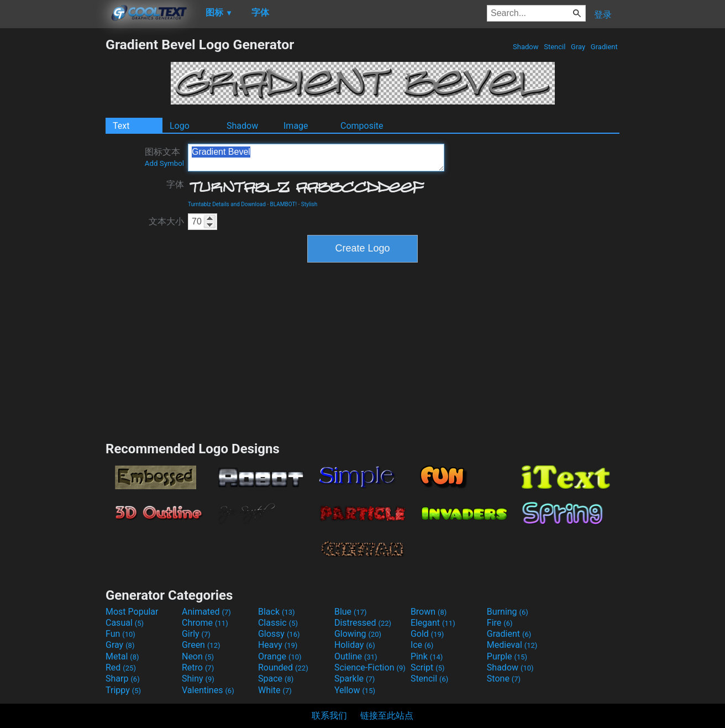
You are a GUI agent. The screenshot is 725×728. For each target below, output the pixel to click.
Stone (504, 679)
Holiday (355, 645)
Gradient (604, 47)
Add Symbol (164, 163)
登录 (603, 15)
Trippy (123, 690)
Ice (422, 645)
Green (201, 645)
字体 (175, 184)
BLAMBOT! (284, 204)
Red (121, 667)
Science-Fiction (370, 667)
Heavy (278, 645)
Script (428, 667)
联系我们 (329, 716)
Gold (427, 634)
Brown (429, 612)
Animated (206, 612)
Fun (120, 634)
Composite (362, 126)
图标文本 (164, 157)
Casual (125, 623)
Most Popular (132, 612)
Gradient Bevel (316, 158)
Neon (198, 656)
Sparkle (354, 679)
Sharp (123, 679)
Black (277, 612)
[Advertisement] (52, 202)
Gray (578, 47)
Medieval (512, 645)
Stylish (309, 204)
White (275, 690)
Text (121, 126)
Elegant (433, 623)
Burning (508, 612)
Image (296, 126)
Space (276, 679)
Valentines (208, 690)
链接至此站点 (387, 716)
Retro (198, 667)
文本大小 (166, 221)
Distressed (363, 623)
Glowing (358, 634)
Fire (500, 623)
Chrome (205, 623)
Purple (507, 656)
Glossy (279, 634)
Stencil (555, 47)
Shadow (526, 47)
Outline (356, 656)
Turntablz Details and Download (227, 204)
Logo (180, 126)
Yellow (355, 690)
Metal (122, 656)
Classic (278, 623)
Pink (427, 656)
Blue (351, 612)
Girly (196, 634)
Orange (280, 656)
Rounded (283, 667)
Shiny (198, 679)
